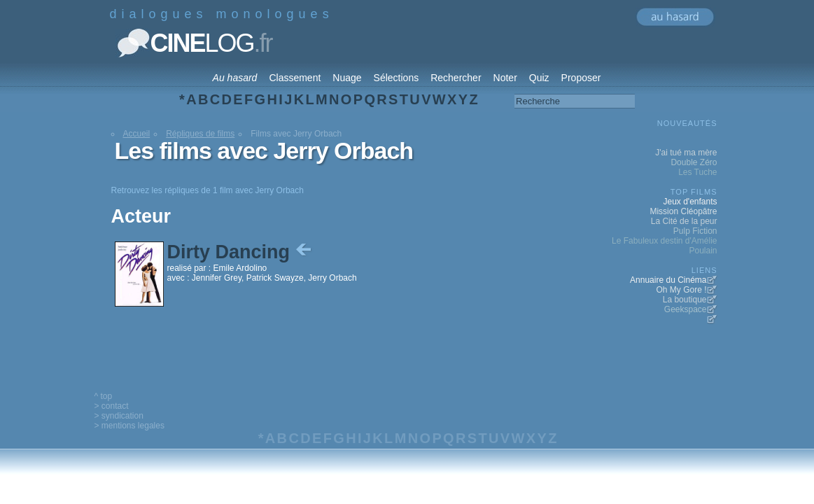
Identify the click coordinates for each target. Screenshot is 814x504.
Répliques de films (200, 134)
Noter (505, 78)
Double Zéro (694, 162)
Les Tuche (697, 172)
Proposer (581, 78)
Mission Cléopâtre (683, 211)
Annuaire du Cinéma (668, 280)
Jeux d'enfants (690, 202)
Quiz (539, 78)
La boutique (685, 300)
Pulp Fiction (695, 231)
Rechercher (456, 78)
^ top (104, 396)
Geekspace (686, 309)
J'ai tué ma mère (686, 153)
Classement (295, 78)
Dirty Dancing (241, 252)
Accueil (137, 134)
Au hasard (235, 78)
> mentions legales (129, 426)
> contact (112, 406)
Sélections (397, 78)
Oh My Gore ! (681, 290)
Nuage (347, 78)
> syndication (119, 416)
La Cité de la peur (684, 221)
